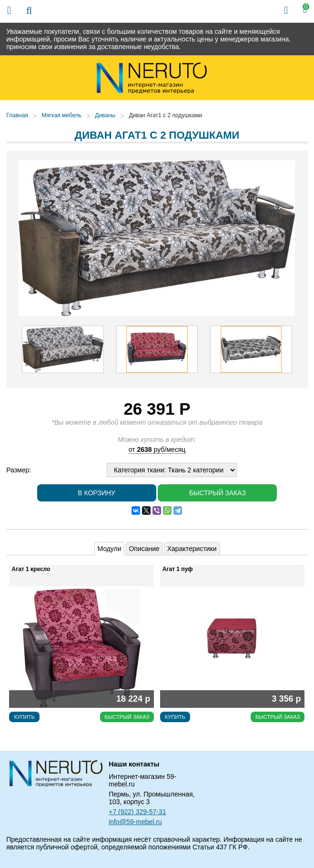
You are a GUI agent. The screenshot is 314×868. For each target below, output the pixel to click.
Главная (17, 115)
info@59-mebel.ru (135, 822)
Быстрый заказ (218, 493)
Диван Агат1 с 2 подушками (165, 115)
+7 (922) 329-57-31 (137, 812)
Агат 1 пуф (178, 569)
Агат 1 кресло (31, 569)
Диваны (105, 115)
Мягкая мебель (61, 115)
